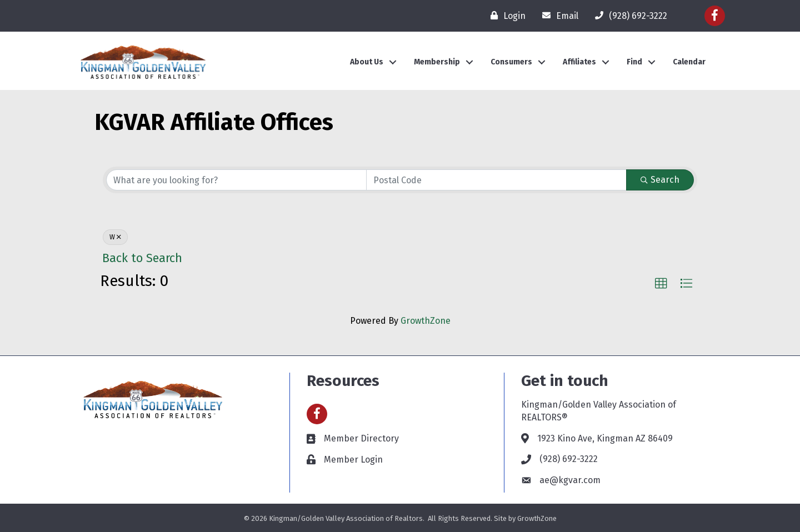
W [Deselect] (115, 237)
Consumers (511, 62)
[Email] (557, 16)
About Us (367, 62)
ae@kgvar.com (570, 480)
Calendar (689, 62)
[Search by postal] (496, 180)
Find (634, 62)
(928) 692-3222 (569, 459)
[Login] (505, 16)
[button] (661, 284)
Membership (437, 62)
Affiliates (579, 62)
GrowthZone (426, 321)
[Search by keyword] (236, 180)
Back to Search (142, 258)
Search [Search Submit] (660, 180)
